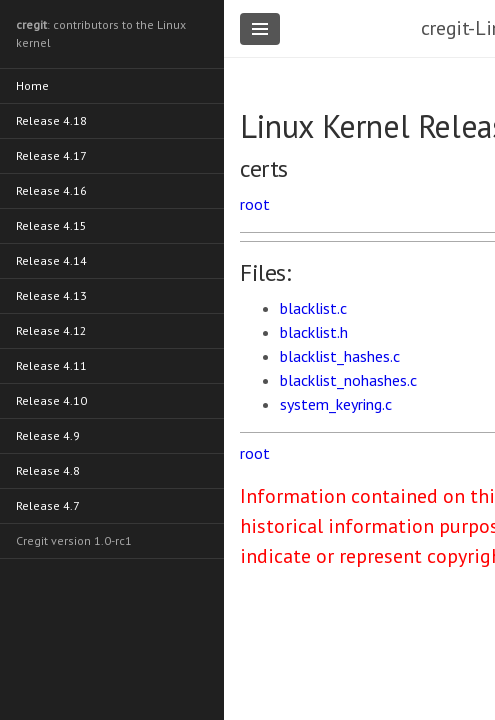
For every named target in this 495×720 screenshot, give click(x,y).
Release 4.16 (51, 190)
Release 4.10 (51, 400)
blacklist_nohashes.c (348, 380)
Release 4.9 (48, 435)
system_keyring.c (336, 404)
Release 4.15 (51, 225)
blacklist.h (314, 332)
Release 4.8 (48, 470)
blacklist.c (313, 308)
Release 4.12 (51, 330)
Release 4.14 (51, 260)
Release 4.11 (51, 365)
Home (32, 85)
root (255, 204)
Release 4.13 (51, 295)
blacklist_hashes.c (340, 356)
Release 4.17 (51, 155)
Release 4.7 (48, 505)
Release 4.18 (51, 120)
